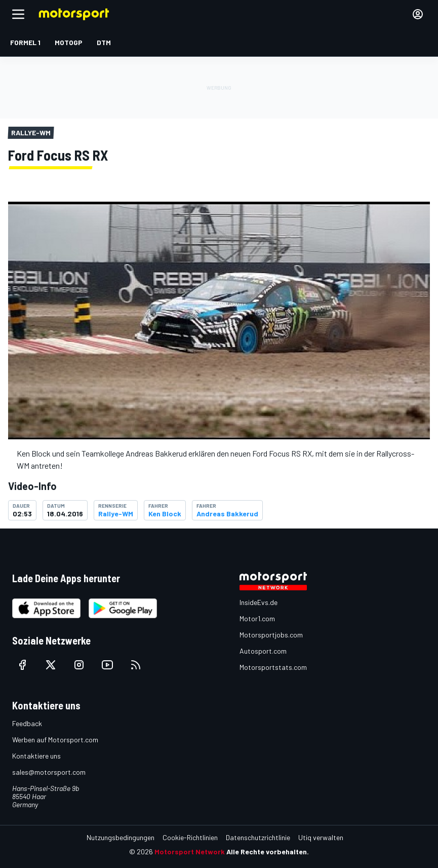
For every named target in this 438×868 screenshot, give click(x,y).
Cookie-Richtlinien (190, 837)
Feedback (27, 723)
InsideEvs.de (258, 602)
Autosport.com (263, 651)
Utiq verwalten (321, 837)
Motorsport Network (190, 852)
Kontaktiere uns (36, 756)
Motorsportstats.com (273, 667)
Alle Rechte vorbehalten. (268, 852)
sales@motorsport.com (49, 772)
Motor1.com (257, 618)
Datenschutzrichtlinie (258, 837)
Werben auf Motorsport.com (55, 740)
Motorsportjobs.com (271, 635)
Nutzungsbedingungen (121, 837)
